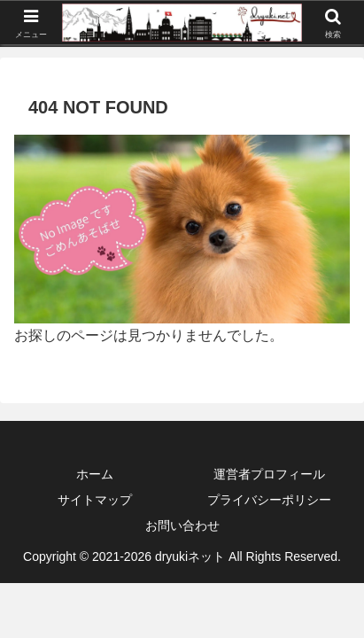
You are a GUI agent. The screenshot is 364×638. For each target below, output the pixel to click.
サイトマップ (95, 500)
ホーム (95, 474)
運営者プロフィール (269, 474)
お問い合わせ (182, 525)
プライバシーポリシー (269, 500)
